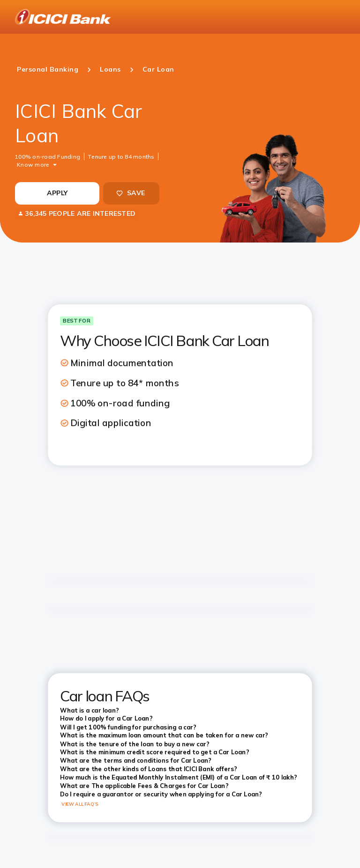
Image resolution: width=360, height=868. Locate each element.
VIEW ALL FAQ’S (80, 804)
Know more (33, 164)
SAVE (130, 193)
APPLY (57, 193)
